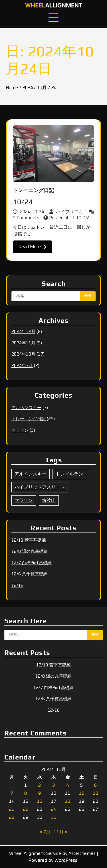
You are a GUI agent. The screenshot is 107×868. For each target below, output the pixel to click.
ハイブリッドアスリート (40, 487)
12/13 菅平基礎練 (29, 540)
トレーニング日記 (33, 191)
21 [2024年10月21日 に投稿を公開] (12, 809)
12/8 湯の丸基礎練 (30, 552)
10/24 (23, 202)
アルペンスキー (26, 408)
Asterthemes (82, 853)
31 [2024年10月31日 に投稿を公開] (54, 817)
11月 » (60, 832)
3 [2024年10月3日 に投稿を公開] (53, 785)
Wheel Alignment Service (35, 853)
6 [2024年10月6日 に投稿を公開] (95, 785)
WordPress (66, 860)
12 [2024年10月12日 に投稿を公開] (82, 793)
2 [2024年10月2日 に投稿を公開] (40, 785)
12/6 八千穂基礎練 (30, 574)
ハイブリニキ (67, 212)
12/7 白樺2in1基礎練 (32, 563)
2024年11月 (23, 343)
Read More (33, 247)
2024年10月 (23, 354)
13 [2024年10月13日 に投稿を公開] (96, 793)
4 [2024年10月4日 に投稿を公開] (67, 785)
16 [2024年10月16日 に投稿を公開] (40, 801)
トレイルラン (69, 474)
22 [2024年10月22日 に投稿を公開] (26, 809)
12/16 (17, 586)
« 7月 (45, 832)
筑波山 (49, 500)
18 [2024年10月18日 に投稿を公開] (68, 801)
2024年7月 (22, 366)
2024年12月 (23, 332)
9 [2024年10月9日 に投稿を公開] (40, 793)
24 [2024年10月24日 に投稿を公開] (54, 809)
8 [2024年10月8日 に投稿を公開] (26, 793)
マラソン (20, 430)
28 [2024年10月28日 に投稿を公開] (12, 817)
